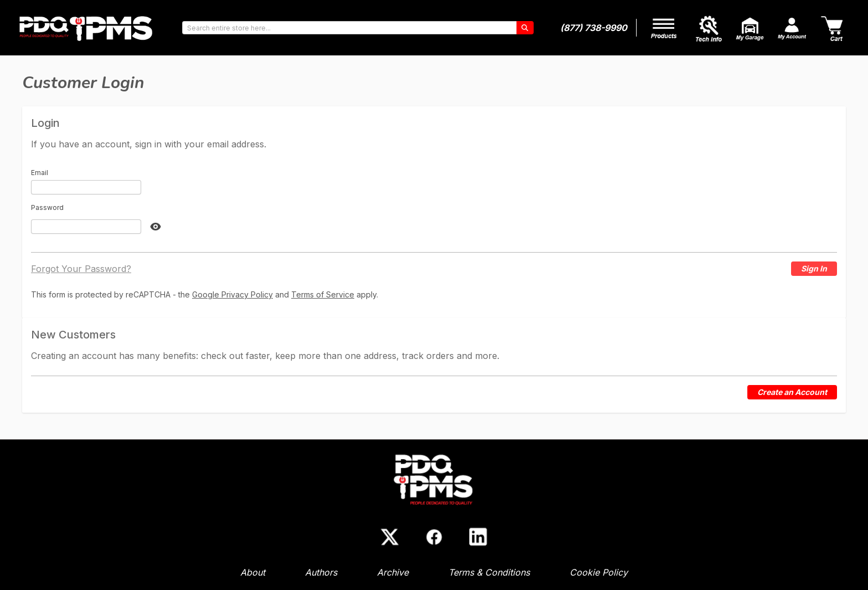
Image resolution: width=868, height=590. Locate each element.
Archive (393, 572)
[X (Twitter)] (390, 537)
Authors (321, 572)
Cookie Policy (599, 572)
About (253, 572)
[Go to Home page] (86, 28)
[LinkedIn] (478, 537)
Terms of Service (323, 294)
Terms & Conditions (489, 572)
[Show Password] (156, 227)
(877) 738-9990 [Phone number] (594, 28)
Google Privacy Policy (232, 294)
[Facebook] (434, 537)
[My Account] (665, 27)
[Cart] (833, 28)
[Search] (525, 28)
